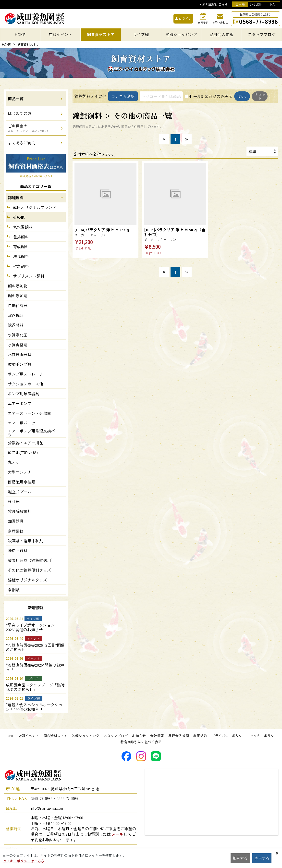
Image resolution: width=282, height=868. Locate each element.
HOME (6, 45)
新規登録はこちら (215, 5)
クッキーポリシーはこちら (24, 861)
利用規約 (200, 736)
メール (117, 834)
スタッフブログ (116, 736)
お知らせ (139, 736)
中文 (272, 4)
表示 (87, 108)
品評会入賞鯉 (179, 736)
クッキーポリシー (264, 736)
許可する (262, 858)
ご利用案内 (28, 128)
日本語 (240, 4)
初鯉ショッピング (86, 736)
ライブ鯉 (141, 34)
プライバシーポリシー (229, 736)
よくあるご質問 (22, 143)
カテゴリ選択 (123, 96)
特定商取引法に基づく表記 (141, 742)
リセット (113, 108)
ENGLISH (256, 4)
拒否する (240, 858)
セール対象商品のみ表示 (211, 96)
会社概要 (157, 736)
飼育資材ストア (55, 736)
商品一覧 (16, 99)
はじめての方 (20, 113)
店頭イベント (29, 736)
